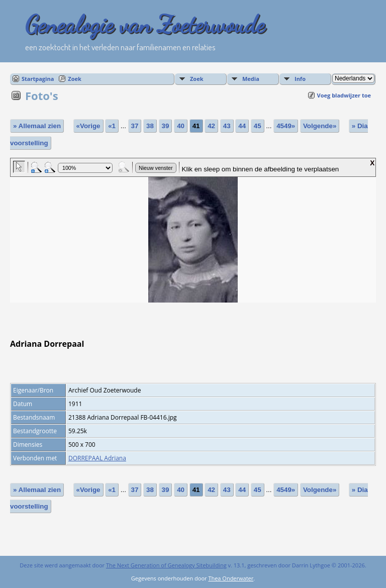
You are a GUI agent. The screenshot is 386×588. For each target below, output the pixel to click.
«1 (112, 126)
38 (150, 126)
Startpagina (38, 79)
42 (211, 126)
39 (166, 126)
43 (227, 126)
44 (242, 126)
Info (300, 79)
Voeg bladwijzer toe (344, 95)
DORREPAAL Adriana (97, 458)
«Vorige (88, 126)
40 (181, 126)
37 (135, 126)
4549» (286, 126)
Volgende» (320, 126)
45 (258, 126)
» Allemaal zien (37, 126)
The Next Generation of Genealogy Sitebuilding (166, 565)
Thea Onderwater (231, 578)
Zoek (75, 79)
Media (251, 79)
